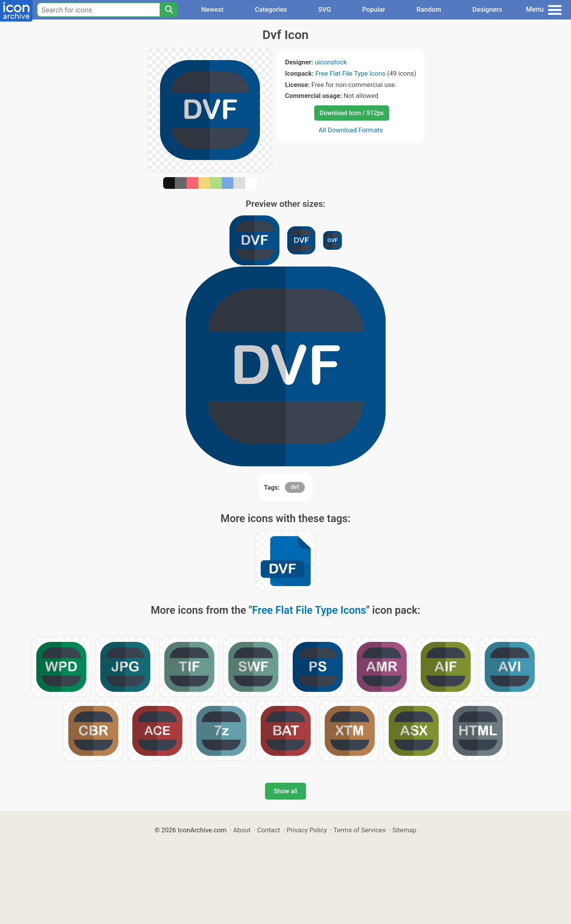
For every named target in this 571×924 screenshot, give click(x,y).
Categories (271, 9)
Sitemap (404, 830)
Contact (269, 830)
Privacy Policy (307, 830)
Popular (374, 9)
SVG (325, 9)
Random (429, 9)
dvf (295, 487)
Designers (487, 9)
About (242, 830)
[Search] (169, 10)
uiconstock (331, 62)
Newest (212, 9)
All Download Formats (351, 130)
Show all (285, 791)
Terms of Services (359, 830)
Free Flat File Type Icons (350, 73)
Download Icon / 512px (352, 113)
